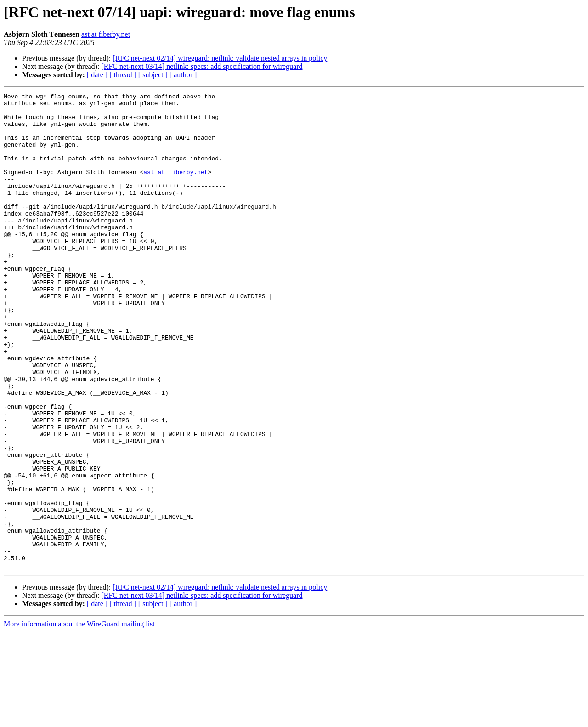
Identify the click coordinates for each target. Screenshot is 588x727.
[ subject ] (153, 75)
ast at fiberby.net (106, 34)
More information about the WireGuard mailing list (79, 719)
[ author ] (183, 75)
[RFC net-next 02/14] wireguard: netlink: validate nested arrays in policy (220, 58)
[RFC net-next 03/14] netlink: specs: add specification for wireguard (202, 66)
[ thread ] (123, 75)
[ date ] (97, 75)
